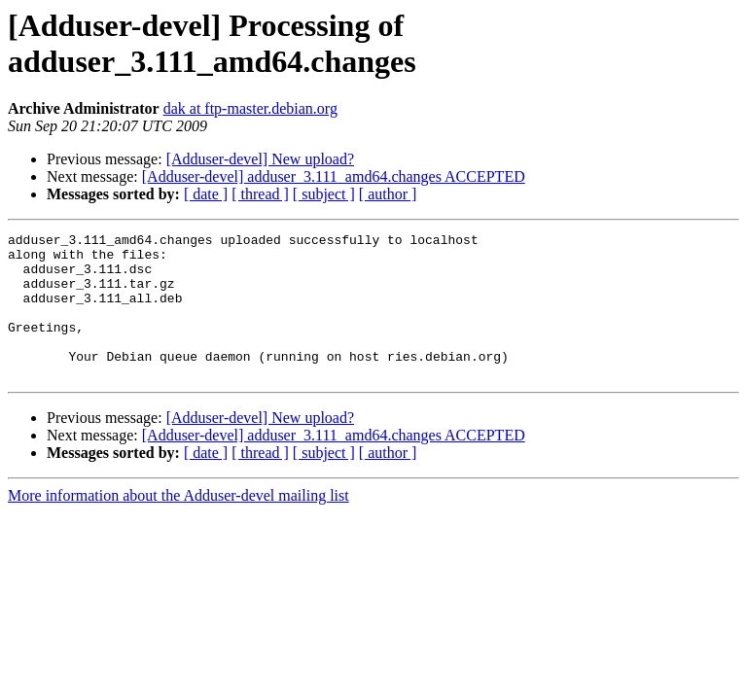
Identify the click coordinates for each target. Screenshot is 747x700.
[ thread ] (260, 194)
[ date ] (206, 194)
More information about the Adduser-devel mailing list (178, 525)
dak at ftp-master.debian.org (250, 108)
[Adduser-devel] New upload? (260, 159)
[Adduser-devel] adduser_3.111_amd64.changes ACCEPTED (334, 176)
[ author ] (388, 194)
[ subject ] (324, 194)
